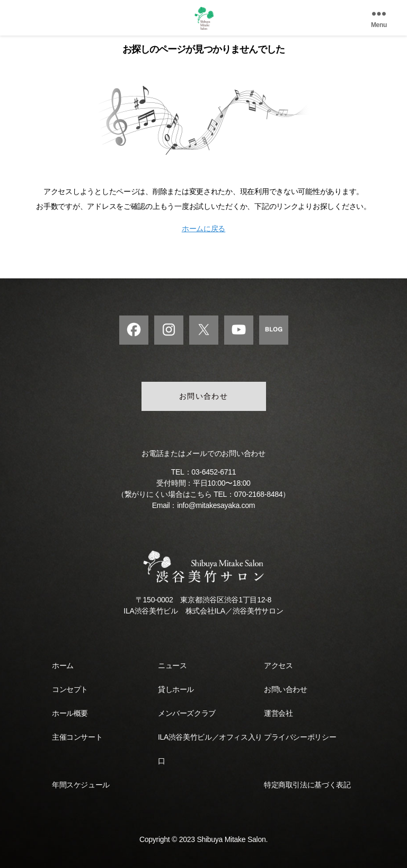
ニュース (172, 665)
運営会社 (278, 713)
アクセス (278, 665)
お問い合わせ (204, 396)
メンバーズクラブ (187, 713)
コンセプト (70, 689)
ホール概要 (70, 713)
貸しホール (176, 689)
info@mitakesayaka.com (216, 505)
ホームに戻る (203, 229)
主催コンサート (77, 737)
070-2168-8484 (258, 494)
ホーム (63, 665)
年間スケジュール (81, 785)
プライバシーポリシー (300, 737)
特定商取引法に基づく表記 (307, 785)
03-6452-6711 (214, 472)
